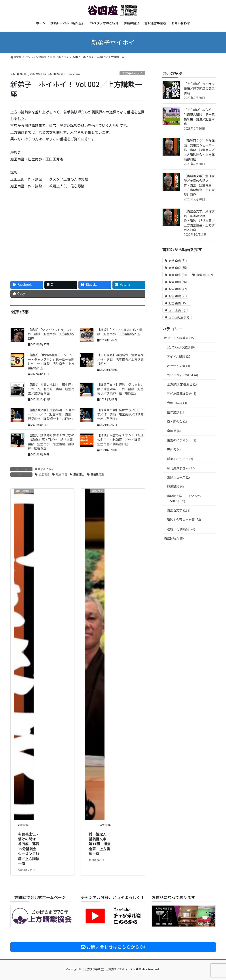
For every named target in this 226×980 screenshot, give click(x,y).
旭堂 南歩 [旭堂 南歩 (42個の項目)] (178, 289)
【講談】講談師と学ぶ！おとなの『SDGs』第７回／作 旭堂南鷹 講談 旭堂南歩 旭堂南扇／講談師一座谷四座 (52, 442)
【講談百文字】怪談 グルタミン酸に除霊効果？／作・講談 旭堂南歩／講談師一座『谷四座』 (120, 389)
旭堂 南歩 (44, 474)
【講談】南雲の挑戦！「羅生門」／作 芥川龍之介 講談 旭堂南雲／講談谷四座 (51, 389)
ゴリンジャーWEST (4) (183, 375)
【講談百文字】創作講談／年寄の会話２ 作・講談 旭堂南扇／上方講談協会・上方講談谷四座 (199, 185)
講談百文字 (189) (179, 510)
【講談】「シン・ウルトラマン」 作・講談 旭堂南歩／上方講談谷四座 (51, 334)
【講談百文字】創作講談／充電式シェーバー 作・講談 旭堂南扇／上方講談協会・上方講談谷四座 (201, 150)
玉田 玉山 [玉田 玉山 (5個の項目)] (177, 310)
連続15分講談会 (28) (181, 529)
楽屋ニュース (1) (179, 477)
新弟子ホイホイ (132, 73)
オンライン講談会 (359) (180, 338)
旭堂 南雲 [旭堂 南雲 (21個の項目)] (178, 296)
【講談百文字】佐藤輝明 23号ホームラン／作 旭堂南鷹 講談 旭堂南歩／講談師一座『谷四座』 (51, 414)
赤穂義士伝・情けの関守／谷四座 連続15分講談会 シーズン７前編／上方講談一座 (29, 849)
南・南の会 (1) (177, 421)
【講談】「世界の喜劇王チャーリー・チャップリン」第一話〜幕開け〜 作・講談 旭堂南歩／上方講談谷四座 (51, 361)
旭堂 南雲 (62, 474)
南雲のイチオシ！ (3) (182, 440)
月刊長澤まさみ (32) (181, 468)
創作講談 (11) (176, 412)
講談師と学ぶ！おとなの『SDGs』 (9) (184, 498)
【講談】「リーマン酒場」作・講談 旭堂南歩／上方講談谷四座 (120, 332)
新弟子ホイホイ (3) (180, 459)
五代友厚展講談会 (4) (182, 394)
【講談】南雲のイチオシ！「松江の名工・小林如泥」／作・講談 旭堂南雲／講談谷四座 (120, 439)
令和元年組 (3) (177, 403)
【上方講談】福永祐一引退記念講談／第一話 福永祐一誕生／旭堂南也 (201, 117)
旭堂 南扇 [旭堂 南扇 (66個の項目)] (178, 282)
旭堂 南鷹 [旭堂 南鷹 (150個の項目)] (179, 303)
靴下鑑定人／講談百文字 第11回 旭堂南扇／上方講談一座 (100, 844)
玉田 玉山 (79, 474)
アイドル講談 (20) (179, 356)
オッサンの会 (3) (179, 366)
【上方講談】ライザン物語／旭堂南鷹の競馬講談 (199, 88)
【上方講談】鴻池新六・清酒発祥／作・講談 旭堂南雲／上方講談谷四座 (120, 359)
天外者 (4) (174, 449)
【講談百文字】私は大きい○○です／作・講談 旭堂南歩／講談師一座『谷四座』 (120, 414)
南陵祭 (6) (174, 431)
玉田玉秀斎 (97, 474)
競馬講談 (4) (175, 487)
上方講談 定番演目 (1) (182, 384)
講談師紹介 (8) (174, 538)
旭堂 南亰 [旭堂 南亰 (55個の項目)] (178, 268)
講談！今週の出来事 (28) (184, 519)
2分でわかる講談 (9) (181, 347)
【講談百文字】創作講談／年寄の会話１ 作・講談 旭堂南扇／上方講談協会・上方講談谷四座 (199, 221)
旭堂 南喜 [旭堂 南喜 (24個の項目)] (178, 275)
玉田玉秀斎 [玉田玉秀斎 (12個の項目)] (179, 317)
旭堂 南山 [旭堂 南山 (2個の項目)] (205, 275)
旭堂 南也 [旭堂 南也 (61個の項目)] (178, 261)
